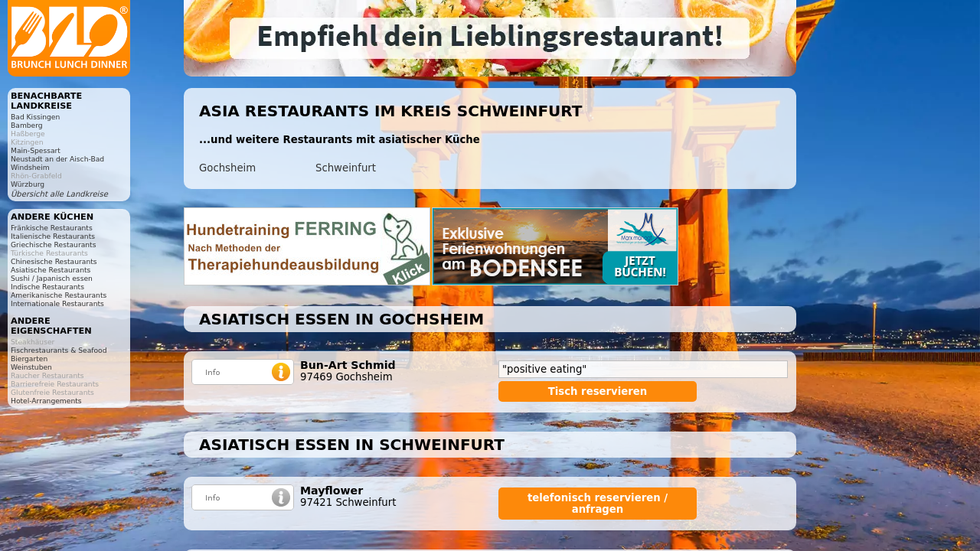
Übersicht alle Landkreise (59, 194)
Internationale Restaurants (57, 303)
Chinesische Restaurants (54, 261)
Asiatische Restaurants (51, 270)
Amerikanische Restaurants (59, 295)
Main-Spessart (36, 150)
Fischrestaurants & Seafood (59, 350)
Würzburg (28, 184)
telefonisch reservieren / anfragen (598, 504)
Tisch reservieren (598, 391)
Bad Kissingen (35, 117)
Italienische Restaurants (53, 236)
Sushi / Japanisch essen (52, 278)
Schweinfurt (346, 168)
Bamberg (27, 125)
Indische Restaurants (47, 287)
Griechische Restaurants (53, 245)
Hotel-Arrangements (46, 401)
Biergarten (29, 359)
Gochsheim (227, 168)
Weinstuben (31, 367)
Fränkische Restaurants (52, 228)
